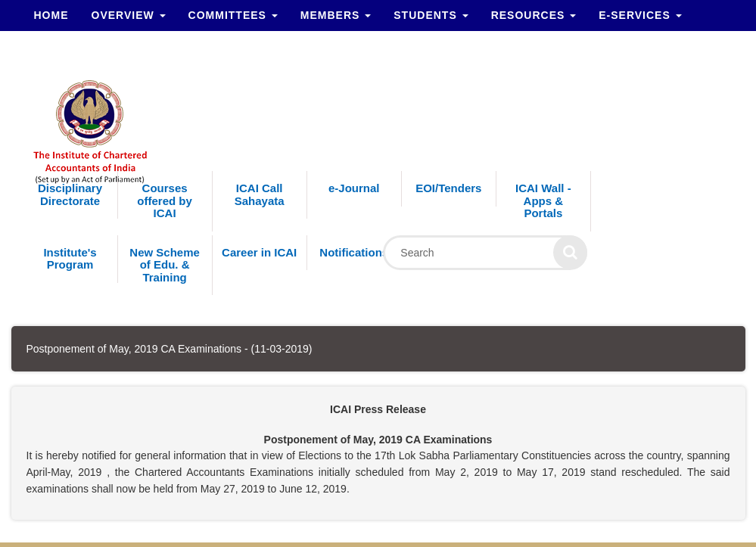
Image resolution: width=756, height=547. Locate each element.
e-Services (640, 15)
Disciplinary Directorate (70, 194)
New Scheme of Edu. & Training (165, 265)
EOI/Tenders (448, 188)
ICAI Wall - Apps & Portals (543, 200)
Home (51, 15)
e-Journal (354, 188)
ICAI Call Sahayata (260, 194)
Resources (534, 15)
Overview (129, 15)
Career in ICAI (259, 252)
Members (336, 15)
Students (431, 15)
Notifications (354, 252)
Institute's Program (70, 259)
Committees (233, 15)
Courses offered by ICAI (165, 200)
